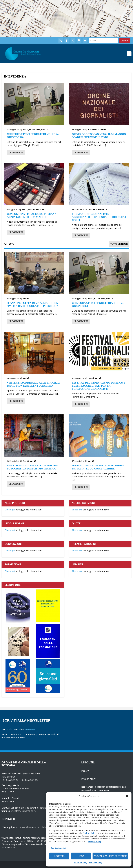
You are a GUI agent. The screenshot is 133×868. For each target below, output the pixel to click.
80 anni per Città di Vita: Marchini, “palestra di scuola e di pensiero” (32, 304)
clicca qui (30, 729)
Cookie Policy (81, 863)
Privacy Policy (95, 841)
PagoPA (85, 771)
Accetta (59, 856)
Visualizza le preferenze (110, 856)
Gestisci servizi (58, 848)
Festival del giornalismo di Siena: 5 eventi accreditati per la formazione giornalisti (99, 386)
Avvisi (25, 130)
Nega (81, 856)
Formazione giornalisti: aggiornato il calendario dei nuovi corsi (99, 217)
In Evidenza (35, 130)
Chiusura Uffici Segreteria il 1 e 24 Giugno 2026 (33, 136)
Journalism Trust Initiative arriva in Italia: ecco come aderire (98, 467)
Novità (44, 130)
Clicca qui (10, 510)
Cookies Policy (90, 833)
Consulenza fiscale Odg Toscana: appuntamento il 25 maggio (32, 215)
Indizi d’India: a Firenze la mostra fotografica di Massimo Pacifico (32, 467)
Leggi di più (16, 152)
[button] (127, 796)
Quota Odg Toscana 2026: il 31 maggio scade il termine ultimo (99, 136)
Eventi (91, 378)
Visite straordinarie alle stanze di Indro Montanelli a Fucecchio (34, 384)
